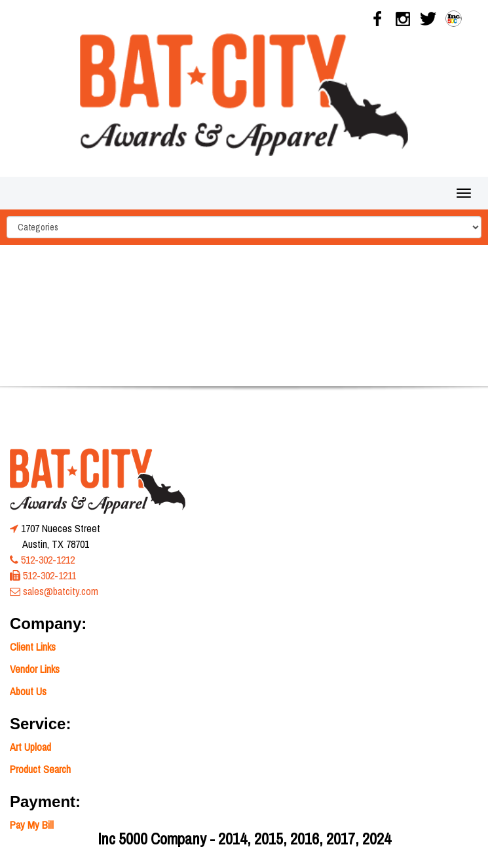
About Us (28, 691)
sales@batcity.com (61, 591)
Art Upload (30, 747)
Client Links (33, 647)
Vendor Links (35, 669)
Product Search (40, 769)
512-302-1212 (48, 560)
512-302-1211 (49, 575)
